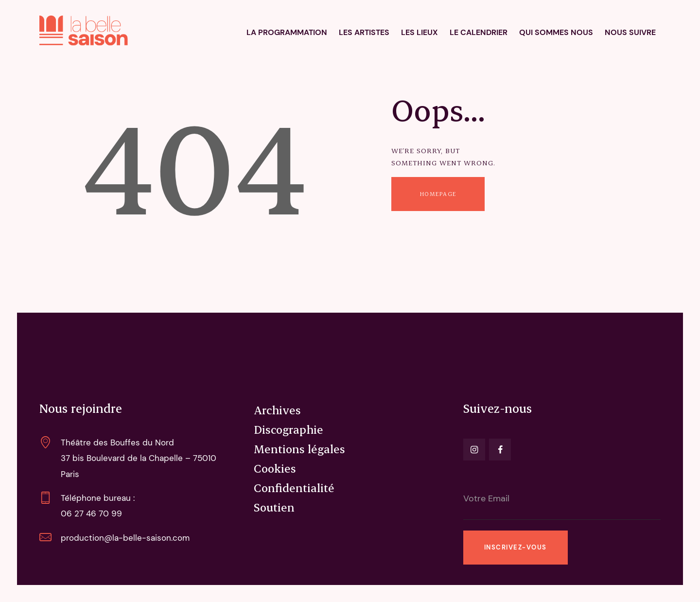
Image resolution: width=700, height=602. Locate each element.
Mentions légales (299, 449)
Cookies (275, 468)
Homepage (438, 194)
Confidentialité (294, 488)
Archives (277, 410)
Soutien (274, 507)
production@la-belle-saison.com (125, 538)
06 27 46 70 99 (91, 513)
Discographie (289, 429)
